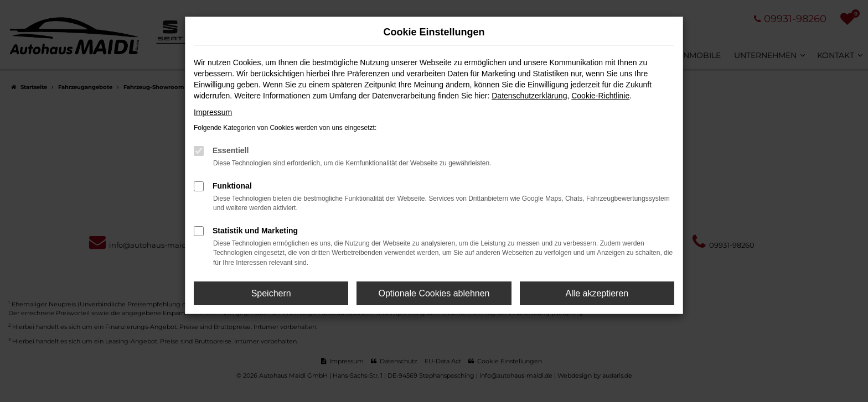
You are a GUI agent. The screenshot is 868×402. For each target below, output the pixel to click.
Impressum (213, 112)
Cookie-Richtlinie (600, 96)
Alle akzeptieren (597, 293)
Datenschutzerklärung (529, 96)
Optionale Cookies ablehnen (434, 293)
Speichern (271, 293)
